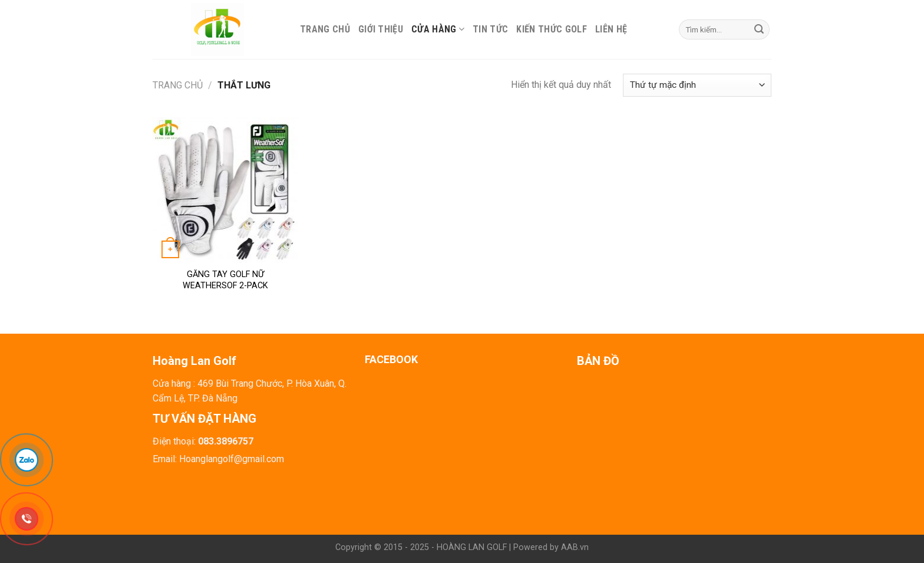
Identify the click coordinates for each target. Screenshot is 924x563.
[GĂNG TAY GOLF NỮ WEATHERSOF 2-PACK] (225, 190)
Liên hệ (611, 29)
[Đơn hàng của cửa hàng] (697, 85)
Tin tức (490, 29)
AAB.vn (575, 547)
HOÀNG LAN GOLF (472, 547)
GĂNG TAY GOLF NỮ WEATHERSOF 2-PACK (225, 280)
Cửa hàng (438, 29)
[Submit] (759, 29)
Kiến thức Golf (551, 29)
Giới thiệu (381, 29)
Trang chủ (325, 29)
